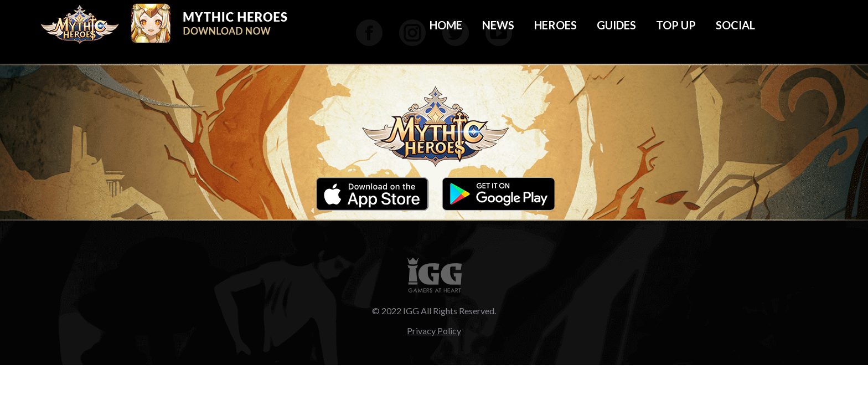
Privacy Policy (434, 331)
